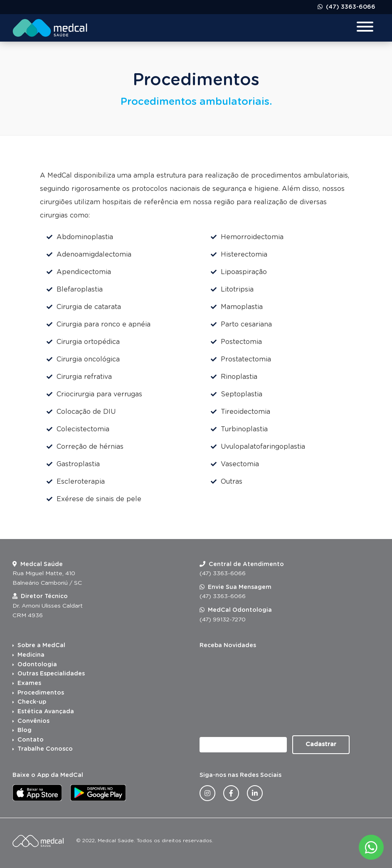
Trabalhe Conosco (45, 749)
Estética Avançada (46, 712)
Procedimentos (41, 693)
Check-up (32, 702)
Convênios (33, 721)
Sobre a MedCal (41, 645)
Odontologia (37, 665)
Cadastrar (321, 744)
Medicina (31, 655)
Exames (29, 683)
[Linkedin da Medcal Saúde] (255, 793)
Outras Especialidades (51, 674)
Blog (25, 730)
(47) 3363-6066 (350, 7)
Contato (31, 740)
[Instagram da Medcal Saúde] (207, 793)
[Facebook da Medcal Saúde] (231, 793)
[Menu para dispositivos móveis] (365, 28)
